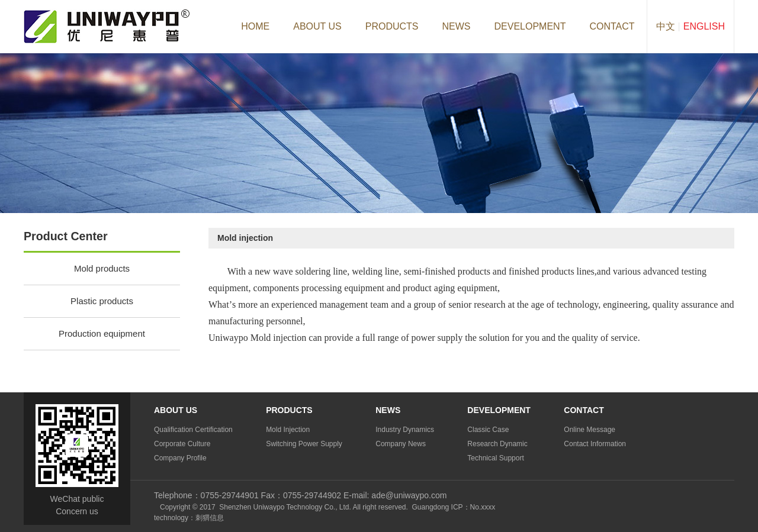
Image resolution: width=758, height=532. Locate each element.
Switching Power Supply (304, 444)
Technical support (495, 458)
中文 (666, 26)
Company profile (180, 458)
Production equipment (102, 333)
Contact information (595, 444)
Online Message (590, 430)
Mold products (102, 268)
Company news (401, 444)
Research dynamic (497, 444)
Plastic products (102, 301)
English (704, 26)
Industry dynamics (405, 430)
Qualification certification (193, 430)
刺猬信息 (210, 518)
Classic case (488, 430)
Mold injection (288, 430)
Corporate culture (182, 444)
